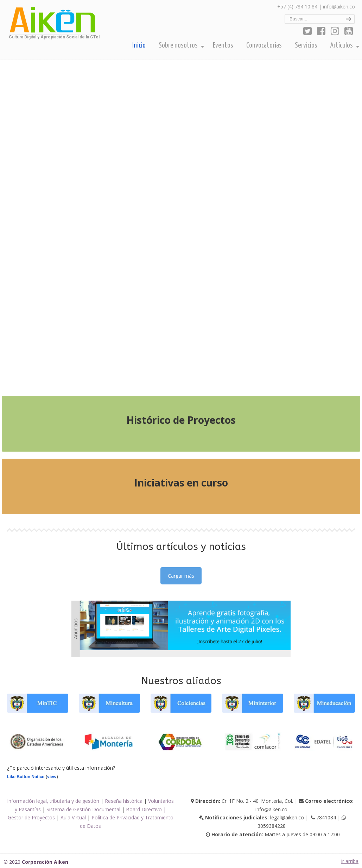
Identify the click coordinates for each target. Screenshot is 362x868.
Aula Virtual (73, 817)
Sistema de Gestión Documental (83, 809)
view (52, 777)
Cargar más (181, 576)
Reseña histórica (124, 801)
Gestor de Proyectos (31, 817)
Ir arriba (350, 861)
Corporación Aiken (52, 21)
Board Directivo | (146, 809)
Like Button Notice (26, 777)
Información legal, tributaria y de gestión (53, 801)
